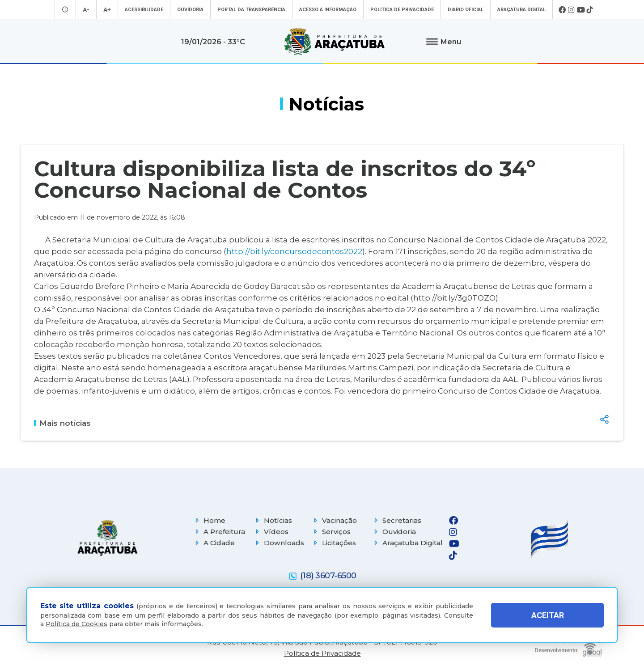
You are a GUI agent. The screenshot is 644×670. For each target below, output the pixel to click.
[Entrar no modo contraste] (65, 10)
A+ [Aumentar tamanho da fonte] (107, 10)
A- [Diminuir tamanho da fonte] (86, 10)
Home (209, 520)
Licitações (334, 543)
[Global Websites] (568, 647)
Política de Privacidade (402, 10)
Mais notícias (62, 423)
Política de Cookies (76, 624)
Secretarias (396, 520)
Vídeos (271, 532)
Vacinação (334, 520)
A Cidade (214, 543)
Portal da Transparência (251, 10)
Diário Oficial (466, 10)
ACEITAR (548, 615)
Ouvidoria (190, 10)
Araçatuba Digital (521, 10)
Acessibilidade (144, 10)
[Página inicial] (107, 538)
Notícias (273, 520)
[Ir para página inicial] (335, 42)
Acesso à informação (328, 10)
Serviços (331, 532)
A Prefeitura (219, 532)
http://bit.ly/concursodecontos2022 (294, 251)
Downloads (279, 543)
